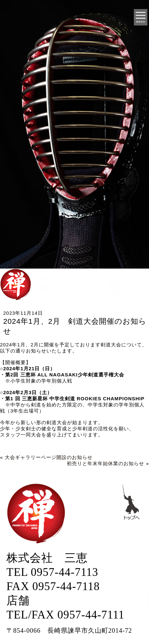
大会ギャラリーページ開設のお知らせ (49, 457)
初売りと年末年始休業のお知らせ (105, 463)
